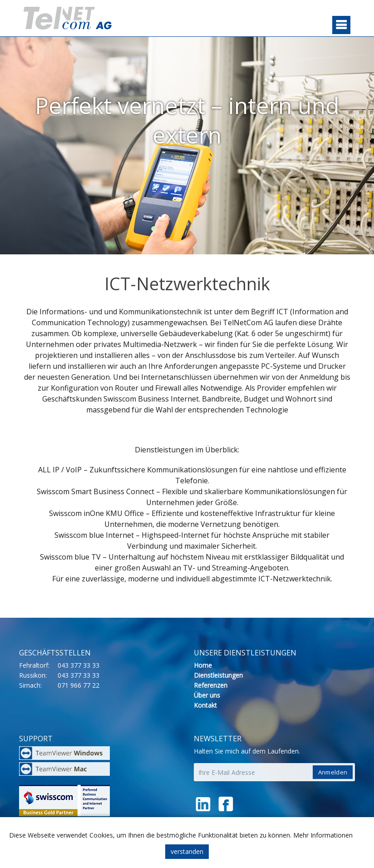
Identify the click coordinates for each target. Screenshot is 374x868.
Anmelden (333, 772)
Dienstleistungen (218, 675)
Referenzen (211, 685)
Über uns (207, 695)
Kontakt (205, 705)
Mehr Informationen (323, 835)
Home (203, 665)
